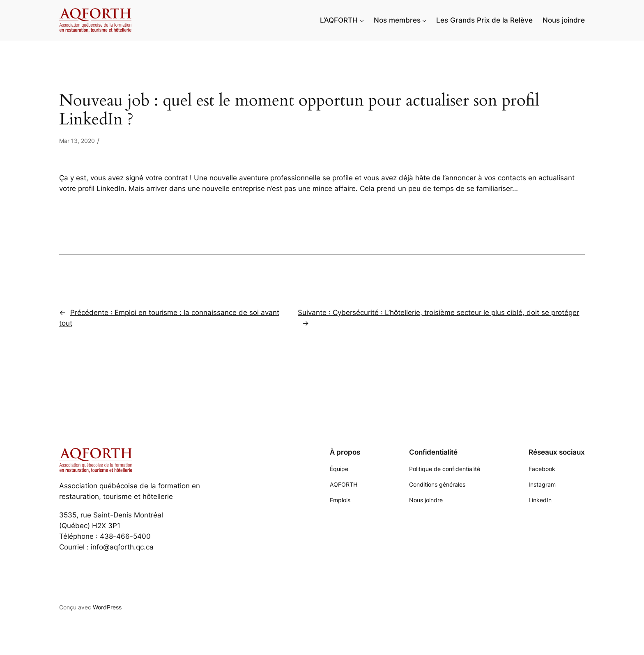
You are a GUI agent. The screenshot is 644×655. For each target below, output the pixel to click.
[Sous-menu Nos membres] (424, 20)
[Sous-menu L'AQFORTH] (362, 20)
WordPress (107, 607)
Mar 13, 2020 (77, 141)
